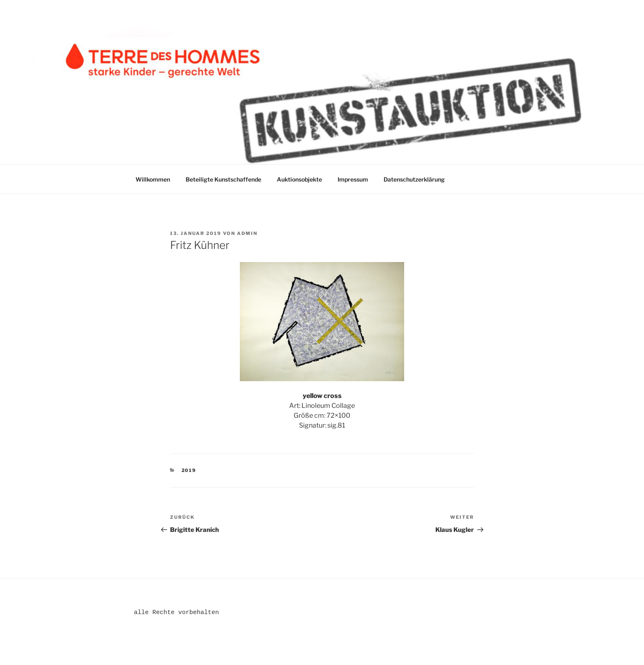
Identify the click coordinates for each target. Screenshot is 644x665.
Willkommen (153, 179)
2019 (189, 470)
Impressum (353, 179)
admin (247, 233)
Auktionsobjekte (299, 179)
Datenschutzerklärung (414, 179)
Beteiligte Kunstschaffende (223, 179)
